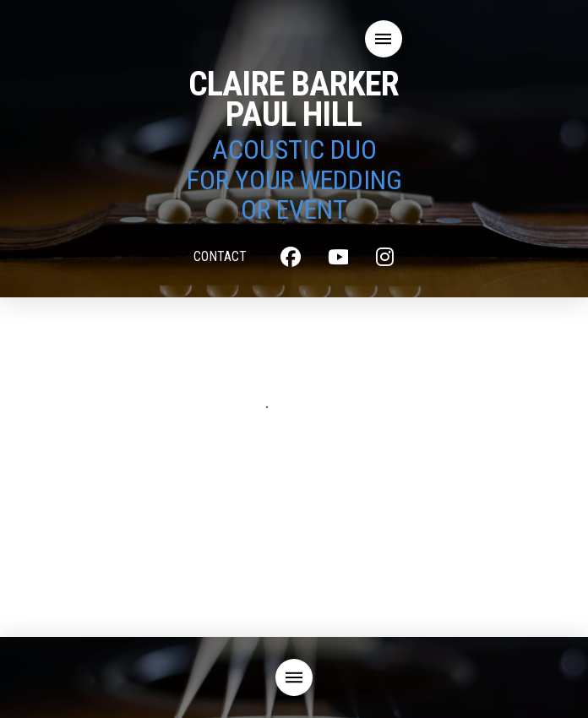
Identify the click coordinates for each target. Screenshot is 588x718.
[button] (384, 39)
